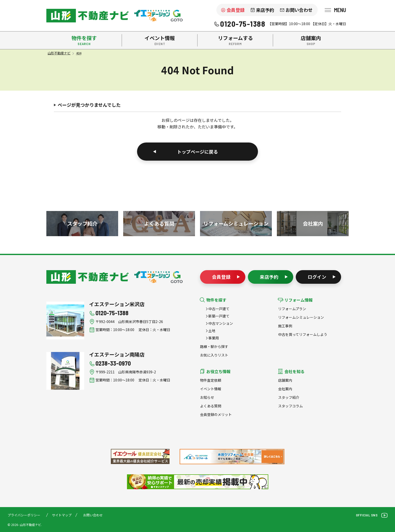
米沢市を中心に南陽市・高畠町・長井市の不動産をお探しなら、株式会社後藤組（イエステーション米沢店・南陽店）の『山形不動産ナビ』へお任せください (88, 16)
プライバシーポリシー (24, 515)
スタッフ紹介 (289, 397)
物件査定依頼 (211, 380)
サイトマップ (62, 515)
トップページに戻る (197, 152)
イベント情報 (211, 389)
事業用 (214, 338)
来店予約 (265, 10)
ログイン (317, 277)
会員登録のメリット (216, 414)
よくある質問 (211, 406)
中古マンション (221, 323)
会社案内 (285, 389)
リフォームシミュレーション (301, 317)
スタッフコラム (290, 406)
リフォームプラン (292, 309)
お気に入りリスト (214, 355)
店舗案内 (285, 380)
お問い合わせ (299, 10)
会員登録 (236, 10)
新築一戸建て (219, 316)
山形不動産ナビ (88, 277)
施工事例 (285, 326)
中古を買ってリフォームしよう (303, 334)
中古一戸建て (219, 309)
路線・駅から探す (214, 346)
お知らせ (207, 397)
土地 (212, 331)
